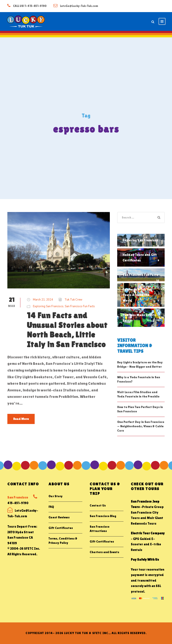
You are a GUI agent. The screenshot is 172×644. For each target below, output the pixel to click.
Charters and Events (104, 552)
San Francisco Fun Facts (80, 306)
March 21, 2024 (43, 300)
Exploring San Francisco (48, 306)
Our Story (56, 496)
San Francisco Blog (103, 516)
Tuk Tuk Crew (73, 300)
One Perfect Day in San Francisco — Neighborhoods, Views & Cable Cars (141, 426)
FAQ (51, 507)
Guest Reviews (59, 517)
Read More (21, 419)
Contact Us (98, 505)
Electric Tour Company (148, 533)
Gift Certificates (61, 528)
